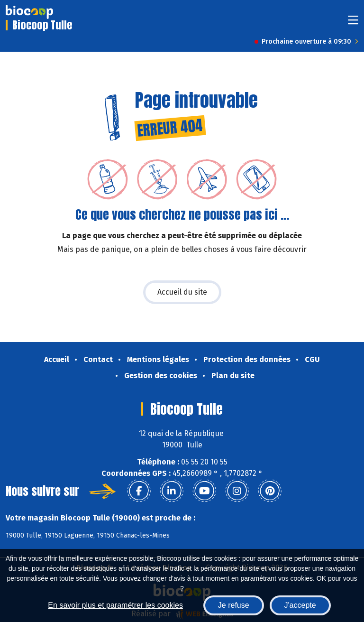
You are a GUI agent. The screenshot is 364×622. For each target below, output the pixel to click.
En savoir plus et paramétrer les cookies (115, 605)
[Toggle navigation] (353, 23)
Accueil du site (182, 292)
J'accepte (300, 605)
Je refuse (234, 605)
